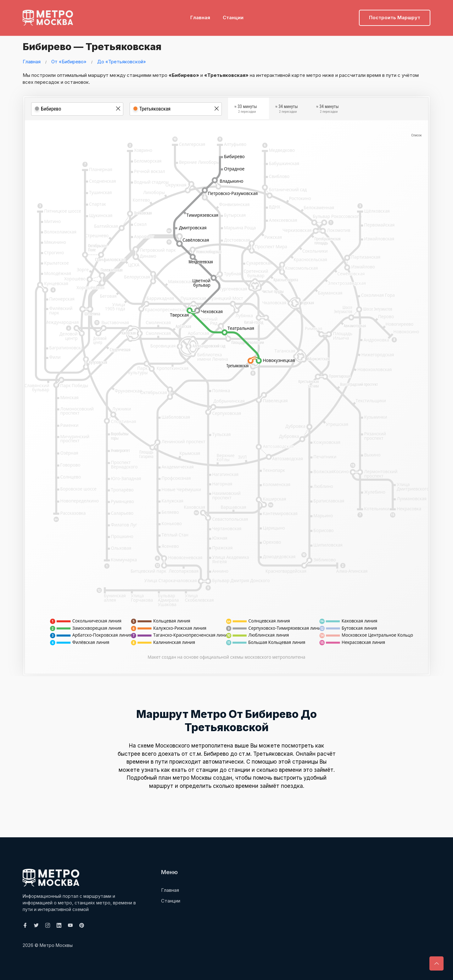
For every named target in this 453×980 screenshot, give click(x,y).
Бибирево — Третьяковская (105, 46)
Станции (233, 14)
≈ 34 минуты (287, 110)
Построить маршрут (395, 14)
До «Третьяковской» (122, 62)
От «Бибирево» (69, 62)
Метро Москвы (56, 945)
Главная (200, 14)
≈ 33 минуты (246, 110)
